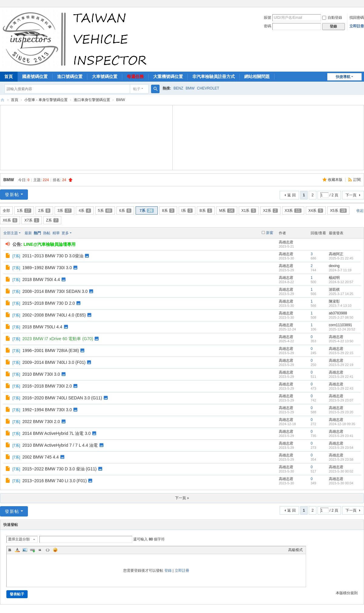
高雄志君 (286, 242)
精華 (56, 233)
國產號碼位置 (35, 76)
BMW (190, 88)
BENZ (178, 88)
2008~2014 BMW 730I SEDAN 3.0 (55, 291)
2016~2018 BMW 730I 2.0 (47, 386)
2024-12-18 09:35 (342, 424)
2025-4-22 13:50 (341, 341)
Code (48, 550)
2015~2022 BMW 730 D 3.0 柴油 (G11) (60, 469)
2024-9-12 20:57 (341, 282)
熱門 (37, 233)
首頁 (15, 100)
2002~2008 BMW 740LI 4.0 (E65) (54, 315)
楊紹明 (334, 278)
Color (17, 550)
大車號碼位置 (105, 76)
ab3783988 (338, 313)
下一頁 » (182, 498)
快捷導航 (343, 77)
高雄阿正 (336, 254)
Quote (40, 550)
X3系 (293, 211)
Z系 (52, 220)
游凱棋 (334, 290)
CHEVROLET (208, 88)
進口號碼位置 (70, 76)
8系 (168, 211)
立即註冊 (357, 26)
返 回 (291, 195)
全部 (6, 211)
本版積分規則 (347, 593)
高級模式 (295, 550)
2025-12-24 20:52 (342, 329)
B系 (206, 211)
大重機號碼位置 (168, 76)
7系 (147, 211)
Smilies (55, 550)
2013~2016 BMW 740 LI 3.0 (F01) (55, 481)
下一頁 (351, 195)
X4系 (316, 211)
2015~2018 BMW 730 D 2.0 (49, 303)
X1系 (249, 211)
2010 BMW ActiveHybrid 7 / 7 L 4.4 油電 (60, 445)
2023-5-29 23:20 (341, 412)
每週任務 (135, 76)
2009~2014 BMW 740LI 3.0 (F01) (54, 362)
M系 (227, 211)
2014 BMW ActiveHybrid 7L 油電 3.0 (57, 433)
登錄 (168, 571)
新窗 (270, 233)
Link (32, 550)
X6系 (10, 220)
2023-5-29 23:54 (341, 448)
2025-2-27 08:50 (341, 317)
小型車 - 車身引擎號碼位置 (46, 100)
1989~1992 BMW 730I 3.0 (47, 268)
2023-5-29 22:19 (341, 365)
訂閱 (357, 180)
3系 (64, 211)
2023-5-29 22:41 (341, 377)
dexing (334, 266)
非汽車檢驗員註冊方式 (214, 76)
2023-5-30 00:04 (341, 483)
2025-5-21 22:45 (341, 258)
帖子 (137, 89)
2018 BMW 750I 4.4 (41, 279)
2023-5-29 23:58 (341, 459)
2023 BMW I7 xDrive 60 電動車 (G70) (58, 339)
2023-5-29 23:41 (341, 436)
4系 (85, 211)
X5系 (338, 211)
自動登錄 (332, 18)
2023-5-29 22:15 (341, 353)
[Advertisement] (86, 137)
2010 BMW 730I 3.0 (41, 374)
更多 (65, 233)
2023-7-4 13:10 (340, 306)
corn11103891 (340, 325)
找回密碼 (357, 18)
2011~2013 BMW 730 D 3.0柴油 (53, 256)
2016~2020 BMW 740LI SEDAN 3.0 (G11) (62, 398)
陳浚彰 (334, 301)
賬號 (268, 18)
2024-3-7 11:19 (340, 270)
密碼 (268, 26)
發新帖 (12, 195)
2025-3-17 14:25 (341, 294)
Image (25, 550)
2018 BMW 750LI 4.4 (42, 327)
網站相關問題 (257, 76)
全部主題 (11, 233)
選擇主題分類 (19, 539)
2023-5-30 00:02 (341, 471)
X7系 (32, 220)
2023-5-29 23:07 (341, 400)
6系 (125, 211)
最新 (28, 233)
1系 (24, 211)
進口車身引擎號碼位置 (92, 100)
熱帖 (47, 233)
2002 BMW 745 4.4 (41, 457)
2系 (44, 211)
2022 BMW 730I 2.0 (41, 422)
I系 (187, 211)
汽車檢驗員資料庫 (2, 100)
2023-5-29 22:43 (341, 388)
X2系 (270, 211)
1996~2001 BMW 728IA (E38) (51, 351)
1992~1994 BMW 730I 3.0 (47, 410)
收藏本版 (336, 180)
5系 (105, 211)
